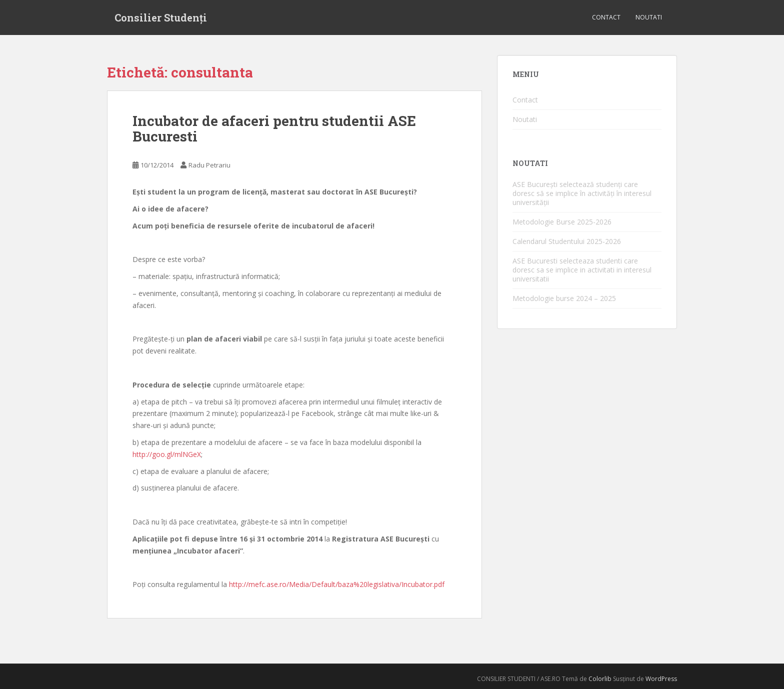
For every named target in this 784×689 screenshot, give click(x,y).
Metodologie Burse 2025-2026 (562, 222)
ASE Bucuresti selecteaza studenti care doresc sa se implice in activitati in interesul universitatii (582, 270)
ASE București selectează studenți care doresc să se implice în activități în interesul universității (582, 193)
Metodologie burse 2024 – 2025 (564, 298)
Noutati (649, 17)
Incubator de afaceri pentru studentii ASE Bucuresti (274, 128)
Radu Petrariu (209, 165)
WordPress (661, 679)
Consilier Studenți (161, 17)
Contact (606, 17)
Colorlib (600, 679)
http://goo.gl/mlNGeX (167, 454)
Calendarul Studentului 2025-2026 (567, 241)
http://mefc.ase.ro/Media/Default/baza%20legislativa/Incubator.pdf (337, 584)
